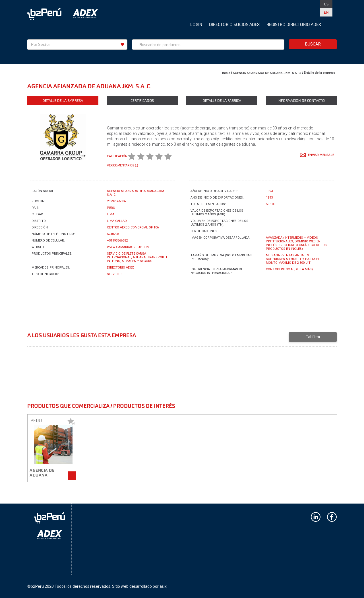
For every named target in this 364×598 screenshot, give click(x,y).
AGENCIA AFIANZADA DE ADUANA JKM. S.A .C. (267, 73)
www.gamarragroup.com (128, 247)
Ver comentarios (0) (122, 165)
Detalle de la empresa (320, 73)
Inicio (226, 73)
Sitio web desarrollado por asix (139, 586)
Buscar (313, 44)
